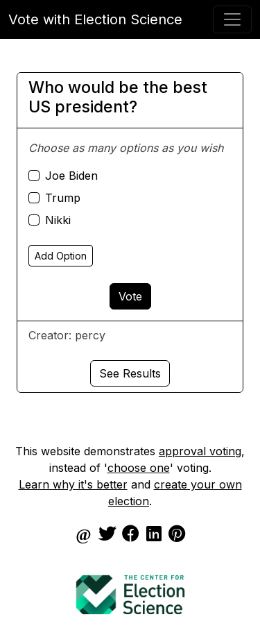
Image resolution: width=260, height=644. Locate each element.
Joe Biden (71, 176)
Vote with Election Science (95, 19)
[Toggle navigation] (232, 19)
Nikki (58, 220)
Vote (130, 296)
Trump (63, 198)
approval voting (200, 451)
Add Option (61, 256)
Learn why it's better (73, 484)
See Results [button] (130, 373)
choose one (139, 468)
